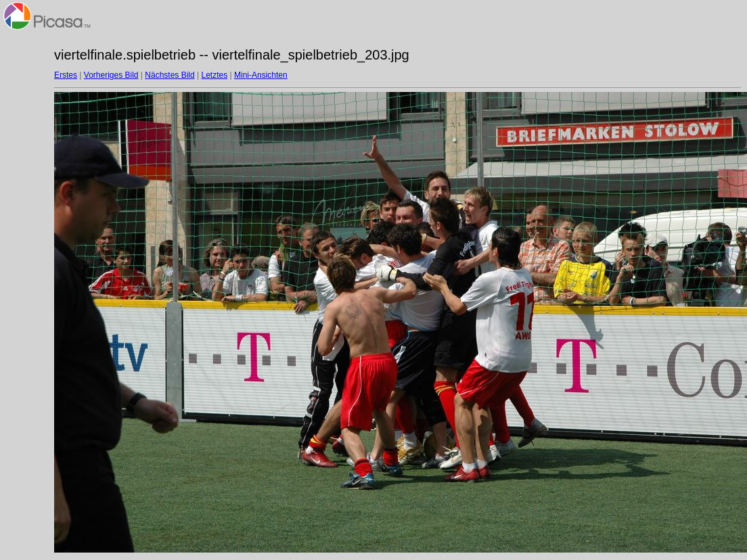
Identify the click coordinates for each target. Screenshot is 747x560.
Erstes (66, 75)
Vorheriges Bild (111, 75)
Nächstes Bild (169, 75)
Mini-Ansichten (261, 75)
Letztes (215, 75)
